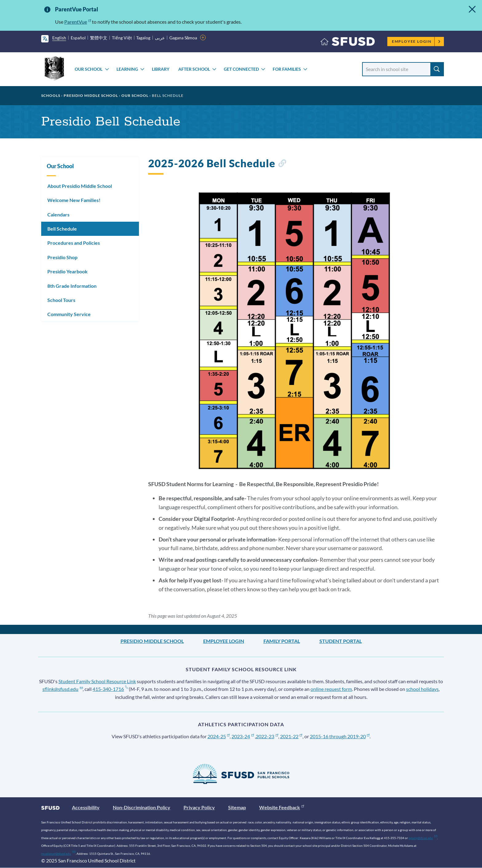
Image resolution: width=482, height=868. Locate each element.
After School (194, 69)
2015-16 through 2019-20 (340, 736)
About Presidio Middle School (80, 186)
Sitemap (237, 807)
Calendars (58, 214)
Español (78, 38)
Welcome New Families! (74, 200)
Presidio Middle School (91, 95)
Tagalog (143, 38)
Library (161, 69)
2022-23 (267, 736)
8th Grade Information (72, 286)
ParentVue (78, 22)
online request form (331, 689)
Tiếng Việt (122, 38)
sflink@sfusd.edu (63, 689)
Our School (89, 69)
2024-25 (219, 736)
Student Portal (341, 641)
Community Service (69, 314)
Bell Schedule (62, 229)
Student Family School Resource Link (97, 681)
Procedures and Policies (74, 243)
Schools (51, 95)
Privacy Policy (199, 807)
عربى (160, 38)
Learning (127, 69)
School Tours (61, 300)
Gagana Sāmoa (183, 38)
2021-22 (291, 736)
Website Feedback (282, 807)
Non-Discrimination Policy (142, 807)
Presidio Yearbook (67, 271)
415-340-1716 (110, 689)
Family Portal (282, 641)
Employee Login (416, 41)
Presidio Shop (62, 257)
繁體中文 (99, 38)
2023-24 (243, 736)
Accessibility (86, 807)
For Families (287, 69)
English (59, 38)
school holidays (422, 689)
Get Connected (241, 69)
